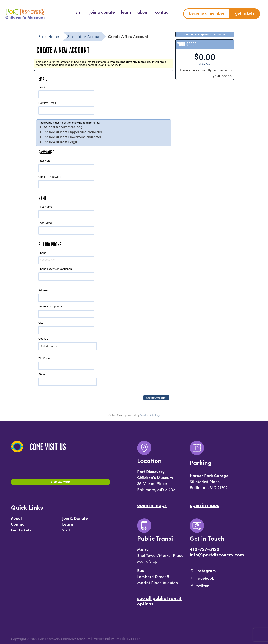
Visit (66, 532)
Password (66, 166)
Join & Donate (75, 520)
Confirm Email (66, 108)
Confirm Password (66, 182)
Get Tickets (21, 532)
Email (66, 92)
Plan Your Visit (60, 483)
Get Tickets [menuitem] (245, 13)
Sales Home (49, 36)
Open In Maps (152, 505)
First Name (66, 212)
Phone (66, 258)
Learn (68, 526)
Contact (18, 526)
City (66, 328)
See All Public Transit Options (159, 601)
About (16, 520)
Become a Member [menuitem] (207, 13)
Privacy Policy (103, 639)
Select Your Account (84, 36)
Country (68, 344)
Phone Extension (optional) (66, 274)
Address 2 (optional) (66, 312)
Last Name (66, 228)
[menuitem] (79, 12)
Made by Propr (128, 639)
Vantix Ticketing (150, 415)
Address (66, 295)
